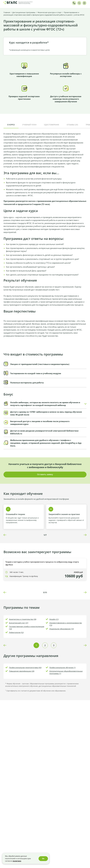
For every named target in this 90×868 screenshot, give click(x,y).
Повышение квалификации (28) (22, 671)
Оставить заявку (45, 474)
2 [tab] (45, 645)
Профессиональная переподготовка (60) (25, 668)
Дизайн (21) (54, 619)
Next (85, 535)
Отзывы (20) (72, 125)
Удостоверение (52, 125)
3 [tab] (54, 645)
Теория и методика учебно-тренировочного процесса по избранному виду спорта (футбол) (42, 563)
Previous (5, 535)
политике (17, 861)
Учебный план (29, 125)
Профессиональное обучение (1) (62, 668)
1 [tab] (36, 645)
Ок (43, 858)
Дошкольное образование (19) (62, 629)
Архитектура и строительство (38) (23, 619)
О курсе (11, 125)
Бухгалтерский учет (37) (19, 623)
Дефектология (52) (16, 632)
